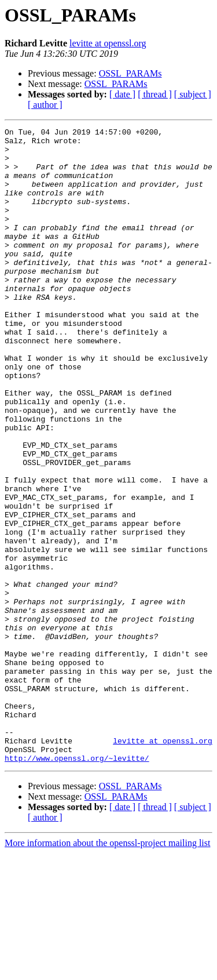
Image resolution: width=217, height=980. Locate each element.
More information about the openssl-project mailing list (107, 970)
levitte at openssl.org (108, 43)
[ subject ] (193, 94)
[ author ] (45, 105)
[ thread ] (155, 94)
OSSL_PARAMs (130, 73)
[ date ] (122, 94)
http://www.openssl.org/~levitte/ (77, 885)
